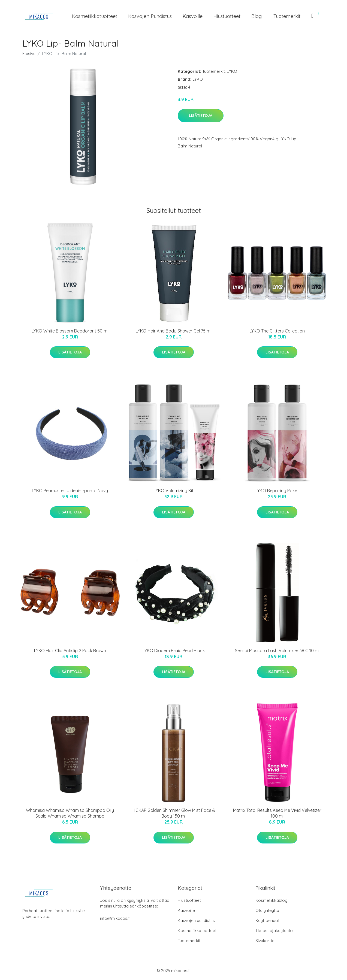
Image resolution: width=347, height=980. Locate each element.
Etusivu (29, 54)
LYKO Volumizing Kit (174, 491)
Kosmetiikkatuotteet (95, 16)
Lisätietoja (201, 116)
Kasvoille (193, 16)
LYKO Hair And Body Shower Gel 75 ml (173, 331)
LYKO (232, 71)
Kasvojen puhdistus (150, 16)
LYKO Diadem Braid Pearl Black (174, 651)
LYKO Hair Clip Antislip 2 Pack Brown (70, 651)
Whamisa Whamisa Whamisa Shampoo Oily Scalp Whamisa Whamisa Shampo (70, 813)
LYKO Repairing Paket (277, 491)
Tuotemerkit (287, 16)
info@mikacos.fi (115, 918)
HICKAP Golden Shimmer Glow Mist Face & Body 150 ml (173, 813)
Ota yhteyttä (267, 910)
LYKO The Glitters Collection (277, 331)
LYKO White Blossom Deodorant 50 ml (70, 331)
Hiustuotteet (227, 16)
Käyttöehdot (267, 920)
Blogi (257, 16)
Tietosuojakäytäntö (274, 931)
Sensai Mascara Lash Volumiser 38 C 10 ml (277, 651)
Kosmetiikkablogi (272, 900)
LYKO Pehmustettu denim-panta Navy (70, 491)
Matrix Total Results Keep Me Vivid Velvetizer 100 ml (277, 813)
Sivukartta (265, 941)
